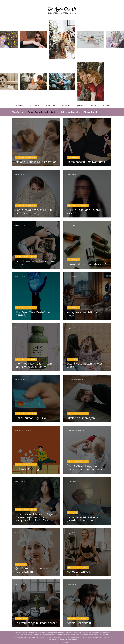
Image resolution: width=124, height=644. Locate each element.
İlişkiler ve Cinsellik (70, 112)
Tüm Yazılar (18, 112)
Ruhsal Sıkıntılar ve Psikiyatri (42, 112)
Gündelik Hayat (73, 157)
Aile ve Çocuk (91, 112)
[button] (109, 112)
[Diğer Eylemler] (57, 123)
